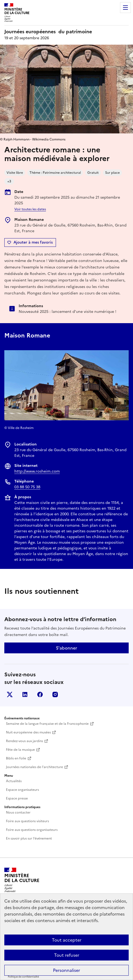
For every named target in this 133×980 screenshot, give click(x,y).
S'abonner (66, 648)
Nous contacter (18, 812)
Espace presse (17, 798)
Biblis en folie (16, 758)
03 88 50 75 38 (27, 487)
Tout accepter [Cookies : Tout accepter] (67, 940)
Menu (125, 8)
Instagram (55, 694)
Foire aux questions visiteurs (27, 821)
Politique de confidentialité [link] (23, 977)
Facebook (40, 694)
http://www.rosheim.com (37, 471)
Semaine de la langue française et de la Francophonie (47, 724)
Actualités (14, 781)
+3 (9, 181)
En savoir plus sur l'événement (29, 838)
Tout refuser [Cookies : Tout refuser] (67, 955)
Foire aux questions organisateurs (32, 830)
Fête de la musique (20, 750)
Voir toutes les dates (30, 209)
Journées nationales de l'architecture (34, 767)
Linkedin (25, 694)
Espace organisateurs (22, 790)
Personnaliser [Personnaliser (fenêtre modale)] (66, 970)
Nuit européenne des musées (28, 732)
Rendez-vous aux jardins (24, 741)
